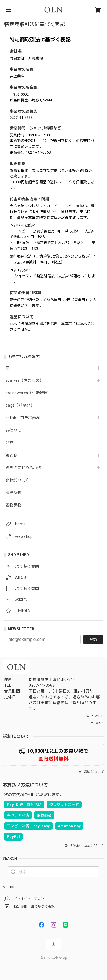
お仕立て (13, 430)
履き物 (11, 455)
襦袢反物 (13, 493)
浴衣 (10, 443)
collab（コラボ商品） (25, 418)
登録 (93, 639)
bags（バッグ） (20, 405)
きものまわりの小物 (23, 468)
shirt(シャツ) (17, 480)
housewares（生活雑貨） (29, 393)
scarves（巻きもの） (24, 380)
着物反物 (13, 505)
